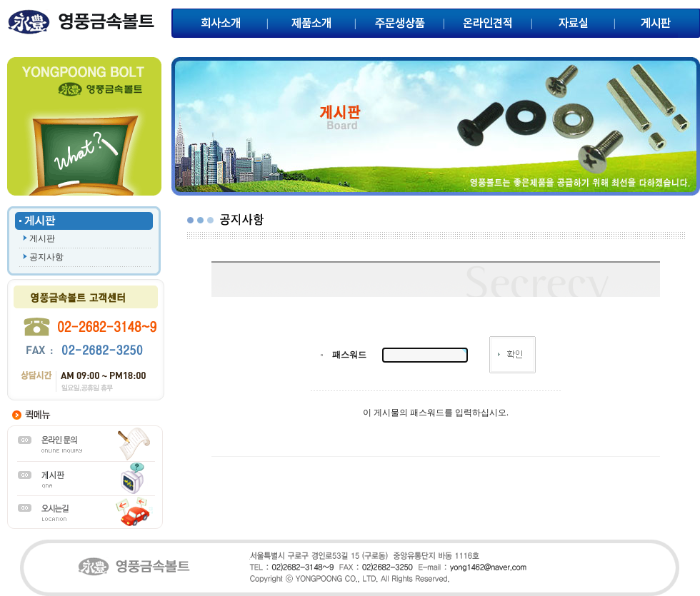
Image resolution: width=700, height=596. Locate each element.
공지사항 (46, 257)
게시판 (42, 238)
